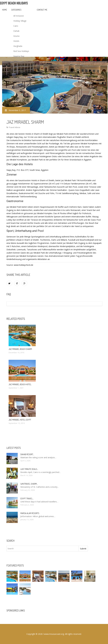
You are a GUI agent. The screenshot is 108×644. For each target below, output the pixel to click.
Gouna (16, 36)
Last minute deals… (29, 469)
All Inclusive (19, 16)
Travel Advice (19, 86)
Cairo (16, 26)
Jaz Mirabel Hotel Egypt (20, 420)
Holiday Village (20, 21)
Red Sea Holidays (21, 51)
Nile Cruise (18, 61)
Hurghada (18, 46)
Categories (16, 10)
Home (5, 10)
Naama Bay (19, 56)
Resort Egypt (19, 71)
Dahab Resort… (27, 454)
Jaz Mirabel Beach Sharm (20, 349)
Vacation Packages (22, 81)
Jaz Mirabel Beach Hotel (20, 384)
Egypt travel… (27, 499)
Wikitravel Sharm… (29, 484)
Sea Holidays (19, 76)
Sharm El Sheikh (21, 66)
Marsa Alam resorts (30, 513)
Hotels (16, 41)
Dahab (16, 31)
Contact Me (42, 10)
